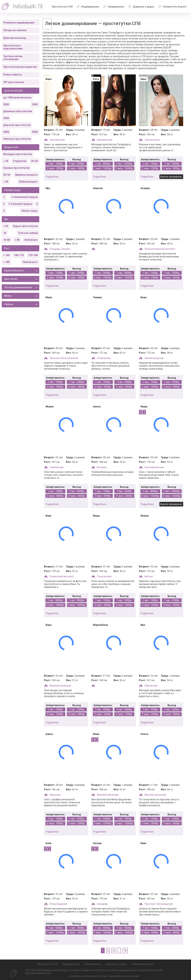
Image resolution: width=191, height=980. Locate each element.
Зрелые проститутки (16, 168)
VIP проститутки (14, 82)
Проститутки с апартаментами (13, 47)
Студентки (20, 161)
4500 (6, 132)
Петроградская (58, 904)
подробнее (52, 177)
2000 (6, 104)
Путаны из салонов (15, 30)
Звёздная (102, 904)
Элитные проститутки (17, 139)
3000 (6, 118)
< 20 (6, 161)
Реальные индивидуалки (19, 23)
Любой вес (31, 240)
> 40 (6, 182)
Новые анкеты (13, 75)
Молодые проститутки (18, 154)
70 (5, 233)
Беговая (102, 467)
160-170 (19, 255)
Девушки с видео (144, 7)
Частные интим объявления (13, 58)
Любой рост (30, 262)
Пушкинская (104, 576)
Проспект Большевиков (64, 358)
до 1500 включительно (17, 98)
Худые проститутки (25, 226)
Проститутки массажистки (20, 67)
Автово (149, 576)
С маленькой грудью (25, 197)
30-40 (7, 175)
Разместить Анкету (175, 7)
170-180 (33, 255)
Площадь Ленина (60, 249)
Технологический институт (160, 249)
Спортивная (104, 358)
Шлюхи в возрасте (26, 175)
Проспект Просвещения (159, 904)
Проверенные (116, 7)
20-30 (34, 161)
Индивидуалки (90, 7)
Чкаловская (56, 467)
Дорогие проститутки (17, 125)
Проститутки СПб (62, 7)
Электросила (57, 140)
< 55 (6, 226)
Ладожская (151, 686)
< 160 (6, 255)
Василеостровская (60, 686)
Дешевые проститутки (18, 111)
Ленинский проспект (62, 576)
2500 (35, 104)
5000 (35, 132)
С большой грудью (20, 204)
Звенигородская (154, 358)
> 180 (6, 262)
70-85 (7, 240)
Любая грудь (29, 211)
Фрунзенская (104, 140)
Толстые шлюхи (28, 233)
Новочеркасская (154, 467)
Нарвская (55, 795)
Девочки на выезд (15, 38)
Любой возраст (28, 182)
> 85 (17, 240)
